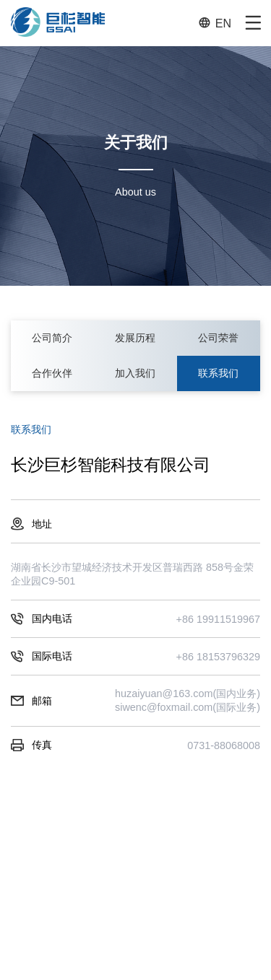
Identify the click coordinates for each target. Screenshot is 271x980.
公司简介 (52, 338)
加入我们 (135, 373)
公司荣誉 (218, 338)
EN (215, 23)
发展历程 (135, 338)
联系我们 (218, 373)
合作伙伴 (52, 373)
